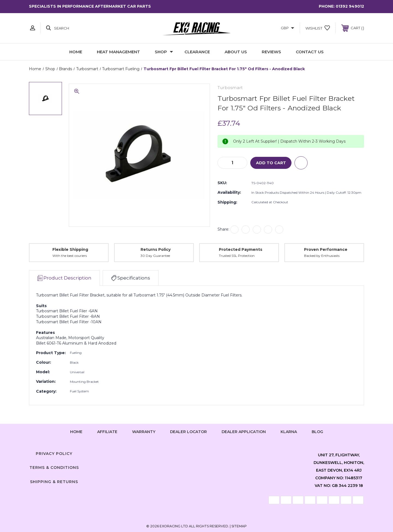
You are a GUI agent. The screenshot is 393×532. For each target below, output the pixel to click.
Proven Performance (326, 249)
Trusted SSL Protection (237, 256)
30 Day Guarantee (155, 256)
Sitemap (239, 526)
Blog (317, 432)
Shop (164, 52)
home (76, 432)
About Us (236, 52)
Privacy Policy (54, 454)
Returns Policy (156, 249)
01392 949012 (350, 6)
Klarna (289, 432)
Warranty (144, 432)
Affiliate (107, 432)
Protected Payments (241, 249)
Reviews (271, 52)
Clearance (197, 52)
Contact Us (310, 52)
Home (76, 52)
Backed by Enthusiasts (322, 256)
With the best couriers (70, 256)
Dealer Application (244, 432)
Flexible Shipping (70, 249)
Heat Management (118, 52)
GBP (288, 28)
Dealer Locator (188, 432)
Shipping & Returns (54, 482)
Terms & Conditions (54, 468)
